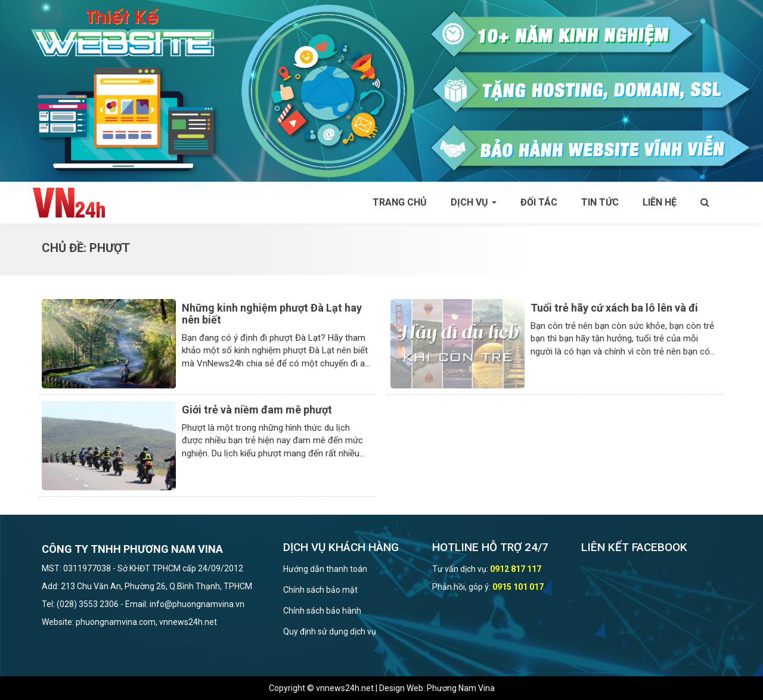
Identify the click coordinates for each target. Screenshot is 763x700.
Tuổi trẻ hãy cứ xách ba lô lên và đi (614, 308)
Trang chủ (400, 202)
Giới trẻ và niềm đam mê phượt (257, 410)
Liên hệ (660, 202)
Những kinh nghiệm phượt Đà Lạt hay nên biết (272, 314)
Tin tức (600, 202)
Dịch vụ (474, 202)
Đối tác (539, 202)
